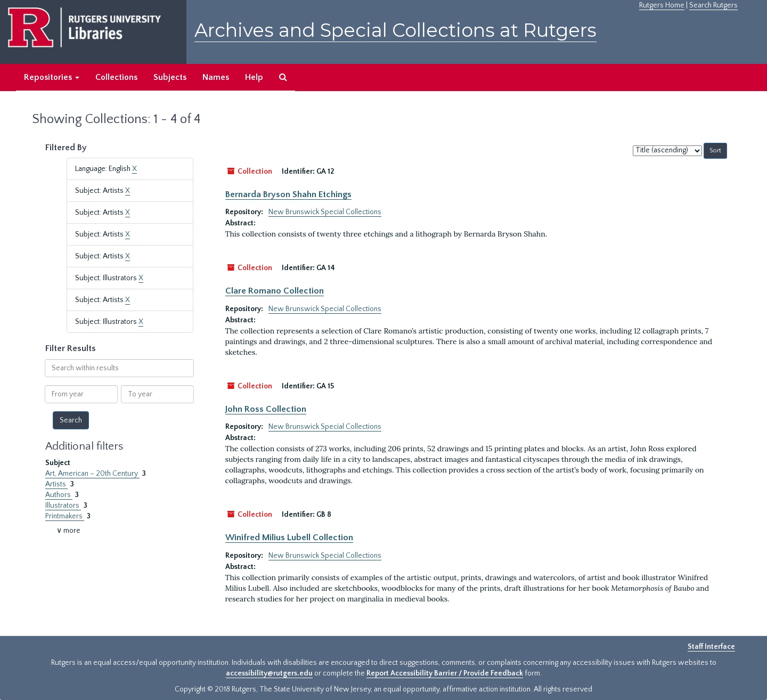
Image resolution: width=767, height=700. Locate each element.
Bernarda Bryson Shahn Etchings (288, 194)
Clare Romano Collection (275, 291)
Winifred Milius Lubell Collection (289, 538)
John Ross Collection (266, 409)
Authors (59, 495)
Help (254, 77)
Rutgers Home (662, 5)
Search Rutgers (713, 5)
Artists (56, 484)
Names (216, 77)
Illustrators (63, 506)
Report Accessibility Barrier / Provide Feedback (445, 673)
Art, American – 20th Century (92, 474)
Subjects (170, 77)
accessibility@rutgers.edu (269, 673)
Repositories (52, 77)
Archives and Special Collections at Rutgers (395, 30)
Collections (116, 77)
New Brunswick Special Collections (325, 212)
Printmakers (65, 516)
